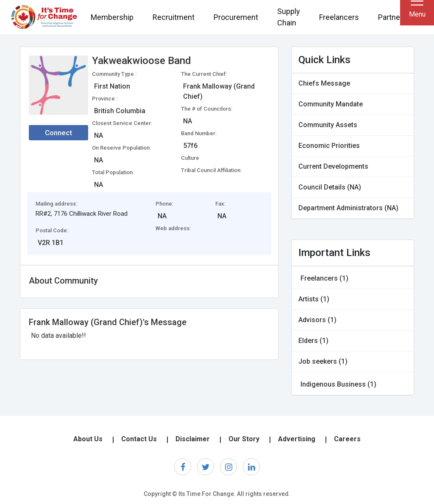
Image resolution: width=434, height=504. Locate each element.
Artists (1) (314, 299)
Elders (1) (313, 341)
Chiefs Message (324, 83)
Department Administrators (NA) (348, 208)
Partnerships (400, 17)
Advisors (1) (317, 320)
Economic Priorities (329, 146)
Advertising (297, 439)
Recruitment (174, 17)
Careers (347, 439)
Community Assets (328, 125)
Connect (58, 133)
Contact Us (139, 439)
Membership (112, 17)
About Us (88, 439)
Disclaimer (193, 439)
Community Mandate (331, 104)
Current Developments (333, 166)
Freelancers (339, 17)
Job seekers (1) (323, 361)
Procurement (236, 17)
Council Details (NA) (330, 187)
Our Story (244, 439)
